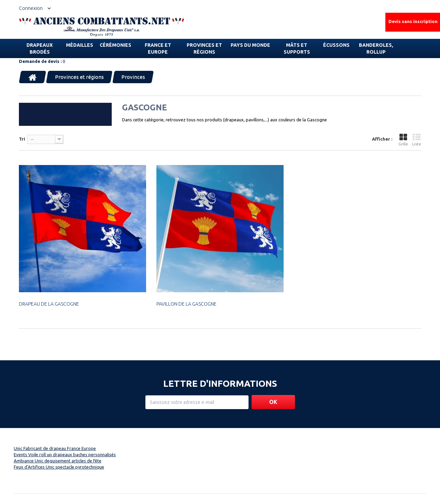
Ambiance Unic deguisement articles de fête (58, 461)
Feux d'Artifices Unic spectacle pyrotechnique (59, 467)
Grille (403, 140)
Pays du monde (250, 45)
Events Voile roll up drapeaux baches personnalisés (65, 454)
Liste (417, 140)
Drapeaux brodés (40, 48)
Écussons (336, 45)
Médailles (80, 45)
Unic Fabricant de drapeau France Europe (55, 448)
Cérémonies (115, 45)
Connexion (31, 8)
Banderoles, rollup (376, 48)
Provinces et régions (204, 48)
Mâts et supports (297, 48)
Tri (22, 139)
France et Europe (158, 48)
